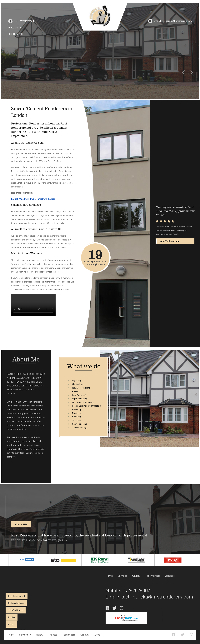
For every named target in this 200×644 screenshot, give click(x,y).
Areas (97, 635)
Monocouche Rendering (83, 402)
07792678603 (136, 590)
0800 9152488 (16, 34)
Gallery (40, 635)
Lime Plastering (79, 395)
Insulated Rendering (81, 388)
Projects (53, 635)
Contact (85, 635)
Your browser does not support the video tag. (33, 305)
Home (11, 635)
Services (23, 635)
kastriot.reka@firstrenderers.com (157, 596)
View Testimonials (169, 241)
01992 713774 (15, 27)
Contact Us (21, 524)
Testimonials (69, 635)
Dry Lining (77, 381)
